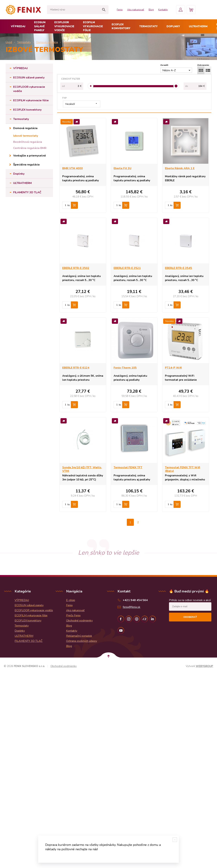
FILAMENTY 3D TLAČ (27, 192)
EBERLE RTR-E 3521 (127, 268)
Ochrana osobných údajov (82, 641)
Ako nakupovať (136, 10)
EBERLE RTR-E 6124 (76, 368)
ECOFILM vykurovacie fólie (93, 26)
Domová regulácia (25, 128)
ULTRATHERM (198, 26)
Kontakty (163, 10)
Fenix (120, 10)
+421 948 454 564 (135, 600)
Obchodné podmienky (79, 621)
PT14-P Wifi (173, 368)
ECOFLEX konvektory (121, 26)
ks (69, 205)
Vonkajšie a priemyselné (30, 156)
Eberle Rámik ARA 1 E (180, 168)
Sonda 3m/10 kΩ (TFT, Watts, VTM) (82, 469)
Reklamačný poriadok (79, 636)
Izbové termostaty (26, 136)
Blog (151, 10)
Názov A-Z (169, 70)
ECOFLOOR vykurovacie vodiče (64, 26)
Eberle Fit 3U (122, 168)
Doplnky (173, 26)
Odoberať (190, 617)
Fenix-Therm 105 (125, 368)
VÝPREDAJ (18, 26)
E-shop (71, 600)
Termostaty (149, 26)
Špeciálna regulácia (26, 165)
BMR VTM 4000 (73, 168)
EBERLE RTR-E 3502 (76, 268)
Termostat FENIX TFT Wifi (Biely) (183, 469)
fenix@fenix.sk (132, 607)
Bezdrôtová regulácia (28, 142)
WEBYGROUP (204, 666)
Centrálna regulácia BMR (30, 148)
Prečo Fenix (73, 615)
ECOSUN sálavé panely (40, 26)
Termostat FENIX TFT (128, 467)
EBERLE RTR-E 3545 (178, 268)
